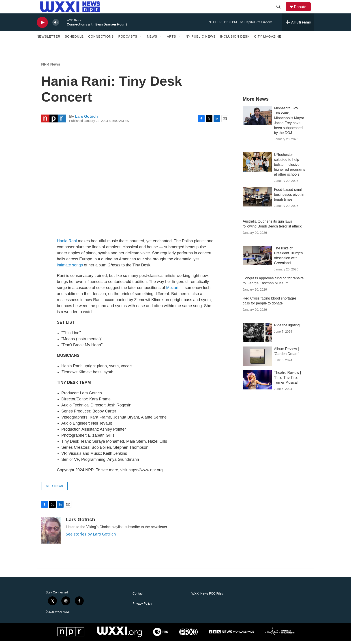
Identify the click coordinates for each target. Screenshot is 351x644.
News (152, 40)
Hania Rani (67, 244)
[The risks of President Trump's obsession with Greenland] (257, 259)
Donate (303, 8)
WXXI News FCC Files (207, 597)
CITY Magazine (268, 40)
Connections (101, 40)
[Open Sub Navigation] (141, 40)
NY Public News (201, 40)
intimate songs (70, 268)
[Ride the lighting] (257, 336)
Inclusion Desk (235, 40)
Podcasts (128, 40)
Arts (171, 40)
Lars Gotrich (86, 120)
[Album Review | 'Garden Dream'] (257, 359)
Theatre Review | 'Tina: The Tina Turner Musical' (288, 381)
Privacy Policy (142, 607)
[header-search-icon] (280, 9)
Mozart (172, 291)
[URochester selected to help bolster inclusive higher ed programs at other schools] (257, 165)
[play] (42, 26)
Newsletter (49, 40)
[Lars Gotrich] (51, 533)
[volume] (56, 26)
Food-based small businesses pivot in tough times (289, 198)
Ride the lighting (287, 328)
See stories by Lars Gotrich (91, 537)
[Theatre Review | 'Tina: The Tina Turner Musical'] (257, 383)
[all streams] (298, 26)
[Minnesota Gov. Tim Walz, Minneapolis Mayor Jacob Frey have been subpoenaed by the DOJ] (257, 119)
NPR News (51, 68)
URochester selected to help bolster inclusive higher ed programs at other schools (290, 168)
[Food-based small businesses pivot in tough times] (257, 200)
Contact (138, 597)
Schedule (74, 40)
